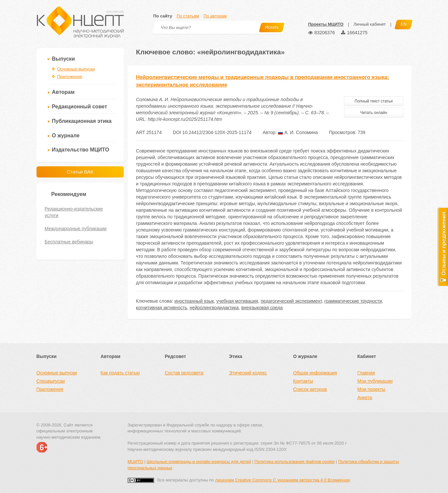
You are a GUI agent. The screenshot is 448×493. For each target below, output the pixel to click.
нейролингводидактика (214, 308)
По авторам (215, 16)
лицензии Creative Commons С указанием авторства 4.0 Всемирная (283, 480)
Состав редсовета (184, 373)
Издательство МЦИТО (81, 150)
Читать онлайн (374, 113)
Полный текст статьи (374, 101)
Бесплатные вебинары (69, 242)
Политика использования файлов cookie (295, 462)
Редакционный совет (80, 107)
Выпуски (64, 59)
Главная (366, 373)
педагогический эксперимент (291, 301)
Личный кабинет (370, 24)
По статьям (188, 16)
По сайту (163, 16)
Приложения (70, 77)
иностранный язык (194, 301)
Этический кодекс (248, 373)
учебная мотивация (237, 301)
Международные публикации (76, 229)
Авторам (63, 92)
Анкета (365, 397)
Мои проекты (371, 389)
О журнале (66, 136)
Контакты (303, 381)
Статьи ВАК (80, 172)
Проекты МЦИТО (326, 24)
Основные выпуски (76, 69)
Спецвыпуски (51, 381)
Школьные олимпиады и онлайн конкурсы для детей (199, 462)
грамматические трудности (353, 301)
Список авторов (310, 389)
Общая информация (315, 373)
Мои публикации (375, 381)
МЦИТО (135, 462)
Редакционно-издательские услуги (74, 212)
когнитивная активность (161, 308)
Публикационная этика (82, 121)
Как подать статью (120, 373)
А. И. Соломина (298, 132)
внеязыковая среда (262, 308)
